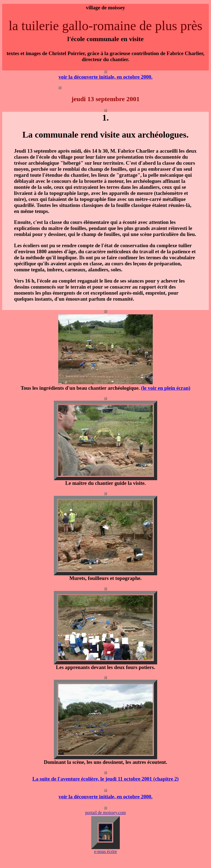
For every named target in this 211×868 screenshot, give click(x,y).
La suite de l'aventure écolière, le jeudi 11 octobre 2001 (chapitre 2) (106, 779)
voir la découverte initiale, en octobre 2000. (105, 77)
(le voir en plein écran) (166, 388)
